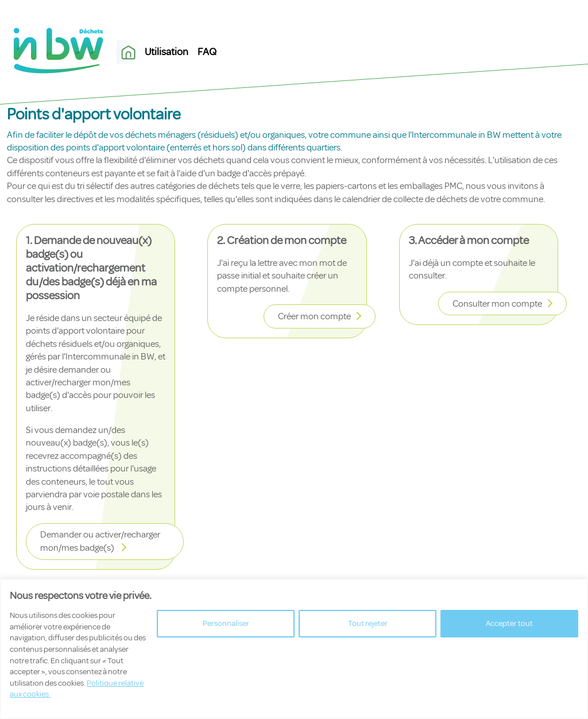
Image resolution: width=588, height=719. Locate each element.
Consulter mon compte (497, 304)
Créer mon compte (314, 316)
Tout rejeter (368, 623)
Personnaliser (226, 623)
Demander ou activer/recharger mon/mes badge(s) (100, 541)
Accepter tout (509, 623)
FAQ (207, 52)
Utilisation (167, 52)
